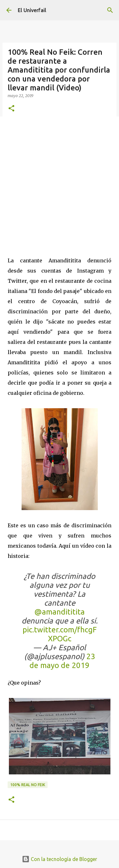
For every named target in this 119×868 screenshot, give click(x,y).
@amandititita (60, 612)
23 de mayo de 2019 (62, 661)
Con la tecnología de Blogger (60, 859)
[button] (11, 109)
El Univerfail (32, 10)
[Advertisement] (60, 183)
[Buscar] (110, 10)
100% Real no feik (28, 785)
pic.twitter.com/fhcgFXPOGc (60, 634)
